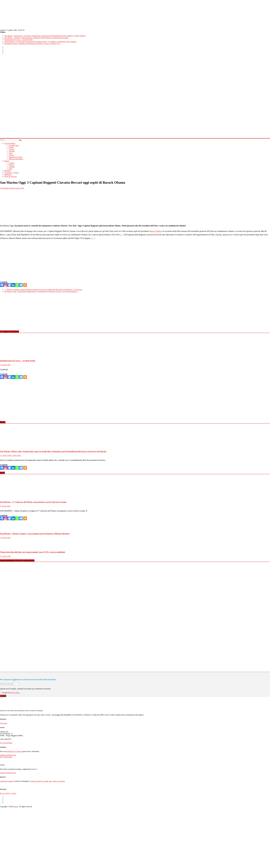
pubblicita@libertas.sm (8, 755)
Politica (11, 147)
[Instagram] (6, 285)
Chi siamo (4, 723)
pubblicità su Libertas (14, 751)
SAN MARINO (10, 143)
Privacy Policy (15, 693)
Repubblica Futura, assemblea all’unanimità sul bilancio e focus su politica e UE (32, 44)
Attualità (12, 151)
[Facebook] (2, 285)
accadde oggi (47, 781)
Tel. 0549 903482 (6, 743)
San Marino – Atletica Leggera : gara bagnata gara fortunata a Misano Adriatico (35, 534)
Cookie (14, 793)
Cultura (11, 155)
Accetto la (5, 693)
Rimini (7, 161)
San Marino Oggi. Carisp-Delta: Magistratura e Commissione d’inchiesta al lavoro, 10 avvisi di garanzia (42, 291)
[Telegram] (21, 285)
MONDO (8, 171)
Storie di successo (11, 176)
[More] (25, 285)
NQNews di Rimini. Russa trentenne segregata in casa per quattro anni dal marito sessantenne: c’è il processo (43, 290)
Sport (11, 153)
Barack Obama (155, 231)
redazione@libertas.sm (8, 773)
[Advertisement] (32, 313)
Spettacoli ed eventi (15, 157)
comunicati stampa (6, 781)
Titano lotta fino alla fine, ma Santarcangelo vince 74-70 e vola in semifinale (33, 552)
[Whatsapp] (17, 285)
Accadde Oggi (14, 145)
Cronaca (12, 149)
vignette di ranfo (36, 781)
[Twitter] (9, 285)
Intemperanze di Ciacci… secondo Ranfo (19, 40)
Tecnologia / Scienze (12, 173)
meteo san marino (59, 781)
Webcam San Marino (16, 159)
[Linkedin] (13, 285)
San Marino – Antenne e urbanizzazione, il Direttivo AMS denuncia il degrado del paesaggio (36, 38)
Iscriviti (3, 696)
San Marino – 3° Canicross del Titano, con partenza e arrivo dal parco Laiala (33, 502)
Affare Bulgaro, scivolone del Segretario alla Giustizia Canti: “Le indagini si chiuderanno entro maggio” (40, 42)
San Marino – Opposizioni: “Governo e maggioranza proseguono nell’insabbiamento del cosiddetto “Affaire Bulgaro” (45, 36)
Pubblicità (8, 175)
